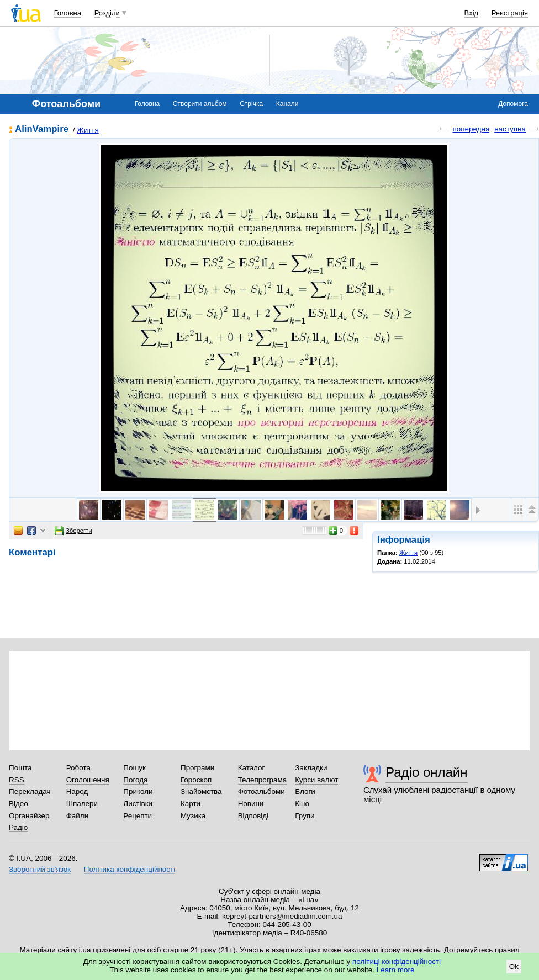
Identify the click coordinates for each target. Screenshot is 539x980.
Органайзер (29, 816)
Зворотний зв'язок (40, 869)
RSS (17, 780)
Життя (88, 130)
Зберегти (73, 531)
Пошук (134, 768)
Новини (251, 804)
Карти (191, 804)
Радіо (18, 827)
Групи (305, 816)
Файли (78, 816)
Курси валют (316, 780)
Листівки (138, 804)
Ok (514, 966)
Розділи (107, 13)
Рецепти (138, 816)
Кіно (302, 804)
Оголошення (88, 780)
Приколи (138, 791)
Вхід (472, 13)
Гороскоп (196, 780)
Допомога (513, 104)
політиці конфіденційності (397, 962)
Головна (68, 13)
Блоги (305, 791)
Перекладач (30, 791)
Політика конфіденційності (130, 869)
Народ (77, 791)
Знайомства (201, 791)
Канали (287, 104)
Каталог (252, 768)
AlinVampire (42, 129)
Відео (19, 804)
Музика (193, 816)
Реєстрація (510, 13)
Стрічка (251, 104)
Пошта (20, 768)
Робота (78, 768)
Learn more (396, 970)
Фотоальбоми (261, 791)
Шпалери (82, 804)
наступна (510, 129)
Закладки (311, 768)
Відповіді (253, 816)
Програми (197, 768)
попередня (471, 129)
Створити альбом (200, 104)
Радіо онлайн (427, 772)
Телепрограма (263, 780)
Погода (135, 780)
